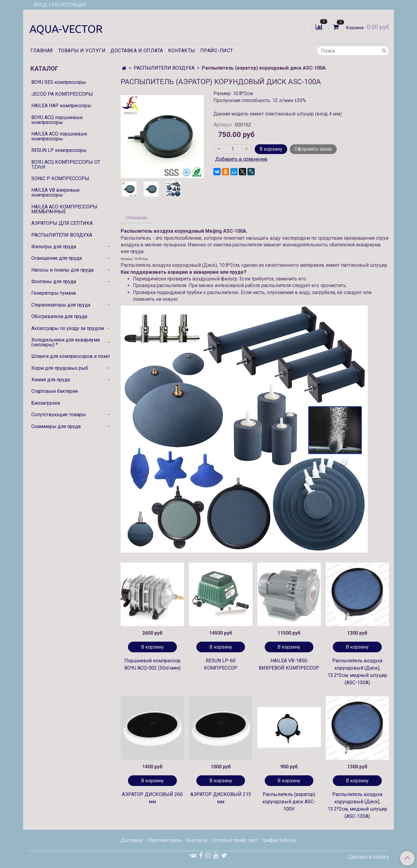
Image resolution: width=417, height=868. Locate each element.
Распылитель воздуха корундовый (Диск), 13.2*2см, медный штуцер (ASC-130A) (357, 672)
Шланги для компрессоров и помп (71, 356)
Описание (136, 218)
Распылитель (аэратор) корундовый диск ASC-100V (289, 802)
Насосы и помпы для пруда (62, 270)
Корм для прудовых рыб (60, 368)
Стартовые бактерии (55, 391)
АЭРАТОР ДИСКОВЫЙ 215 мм (221, 798)
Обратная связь (164, 840)
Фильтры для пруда (54, 247)
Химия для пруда (51, 380)
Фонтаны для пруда (54, 281)
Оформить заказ (313, 149)
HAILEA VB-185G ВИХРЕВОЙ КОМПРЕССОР (289, 664)
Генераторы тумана (53, 293)
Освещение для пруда (57, 258)
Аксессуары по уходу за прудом (68, 328)
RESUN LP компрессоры (59, 150)
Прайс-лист (217, 51)
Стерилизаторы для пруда (61, 305)
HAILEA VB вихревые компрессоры (55, 192)
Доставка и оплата (137, 51)
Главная (42, 51)
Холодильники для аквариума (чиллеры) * (65, 342)
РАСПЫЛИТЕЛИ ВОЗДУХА (164, 68)
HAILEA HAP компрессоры (61, 106)
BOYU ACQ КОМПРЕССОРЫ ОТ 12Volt (66, 165)
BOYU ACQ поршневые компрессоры (57, 120)
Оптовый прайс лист (235, 840)
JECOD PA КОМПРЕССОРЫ (62, 94)
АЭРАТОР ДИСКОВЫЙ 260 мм (152, 798)
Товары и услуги (82, 51)
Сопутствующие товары (59, 415)
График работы (279, 840)
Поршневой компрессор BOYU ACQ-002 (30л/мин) (152, 664)
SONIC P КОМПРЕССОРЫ (60, 178)
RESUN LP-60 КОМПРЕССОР (221, 664)
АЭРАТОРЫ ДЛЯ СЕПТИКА (62, 223)
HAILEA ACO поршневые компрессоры (59, 136)
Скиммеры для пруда (56, 426)
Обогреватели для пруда (59, 316)
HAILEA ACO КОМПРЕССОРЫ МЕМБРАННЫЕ (64, 209)
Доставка (132, 840)
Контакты (182, 51)
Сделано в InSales (369, 857)
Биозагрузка (46, 403)
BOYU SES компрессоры (59, 82)
